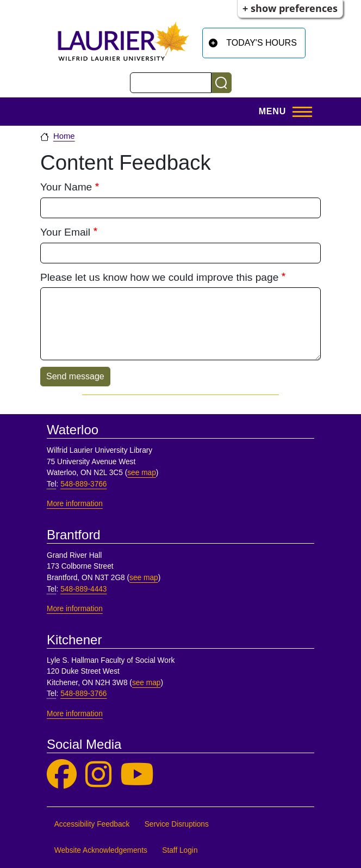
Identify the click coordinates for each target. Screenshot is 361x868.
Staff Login (180, 850)
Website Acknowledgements (101, 850)
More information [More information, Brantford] (75, 609)
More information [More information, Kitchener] (75, 714)
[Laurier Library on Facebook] (62, 775)
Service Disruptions (177, 824)
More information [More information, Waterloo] (75, 504)
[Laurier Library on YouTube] (137, 775)
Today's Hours (262, 43)
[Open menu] (282, 112)
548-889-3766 (83, 484)
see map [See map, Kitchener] (147, 683)
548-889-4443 (83, 589)
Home (64, 136)
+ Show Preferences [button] (290, 8)
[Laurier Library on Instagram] (98, 775)
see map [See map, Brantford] (144, 578)
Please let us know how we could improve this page (159, 277)
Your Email (65, 232)
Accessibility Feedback (92, 824)
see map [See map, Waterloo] (142, 473)
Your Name (66, 187)
